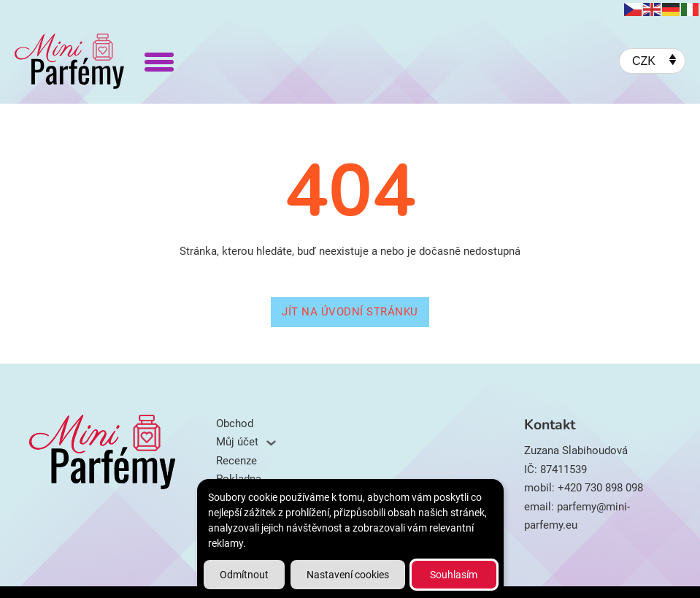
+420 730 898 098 (600, 488)
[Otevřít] (159, 61)
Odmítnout (244, 575)
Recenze (236, 461)
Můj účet (237, 442)
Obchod (235, 423)
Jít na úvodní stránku (350, 312)
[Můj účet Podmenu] (271, 443)
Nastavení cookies (348, 575)
